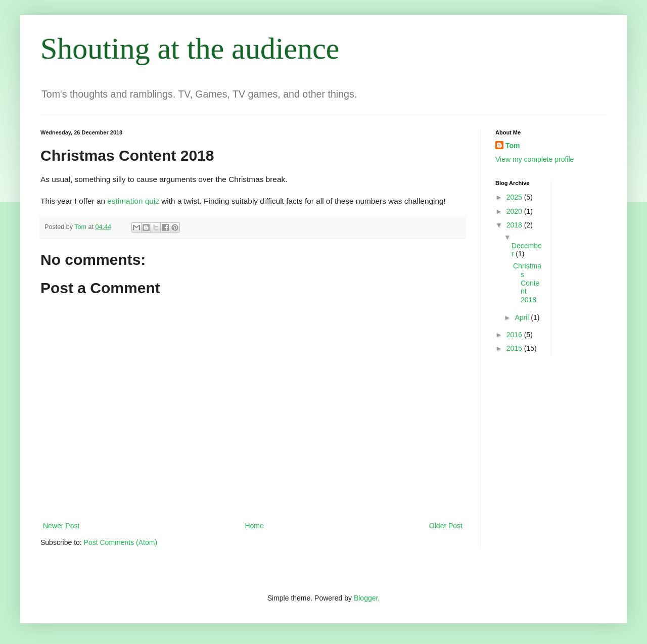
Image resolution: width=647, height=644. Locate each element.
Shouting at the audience (190, 49)
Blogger (366, 598)
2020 (515, 211)
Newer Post (61, 526)
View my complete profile (535, 159)
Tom (513, 146)
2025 (515, 197)
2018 (515, 225)
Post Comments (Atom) (121, 542)
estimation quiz (133, 201)
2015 (515, 348)
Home (254, 526)
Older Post (446, 526)
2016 (515, 335)
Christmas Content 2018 (527, 283)
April (523, 317)
